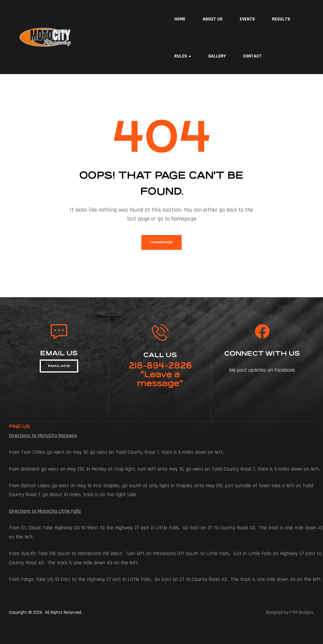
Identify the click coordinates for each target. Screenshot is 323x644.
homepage (161, 242)
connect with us (262, 353)
